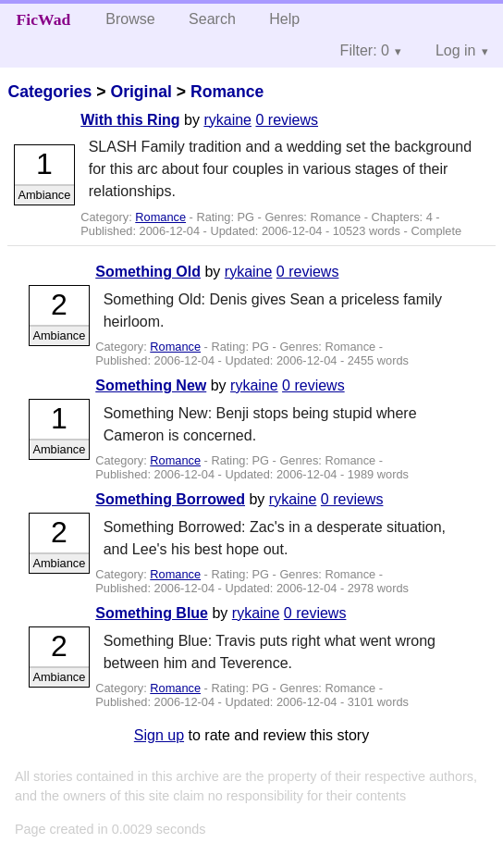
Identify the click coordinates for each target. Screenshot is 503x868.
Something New (151, 385)
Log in (456, 50)
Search (212, 19)
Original (141, 92)
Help (284, 19)
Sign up (159, 735)
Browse (130, 19)
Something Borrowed (170, 499)
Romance (227, 92)
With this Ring (130, 120)
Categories (49, 92)
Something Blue (152, 613)
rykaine (227, 120)
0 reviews (287, 120)
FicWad (44, 19)
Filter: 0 (365, 50)
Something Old (148, 272)
